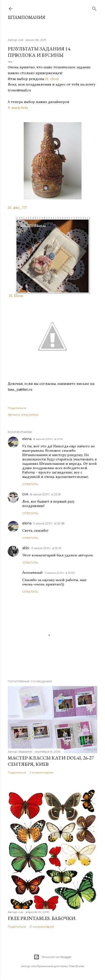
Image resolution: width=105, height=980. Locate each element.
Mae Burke (76, 966)
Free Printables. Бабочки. (42, 918)
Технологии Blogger (53, 957)
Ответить (30, 484)
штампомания (26, 17)
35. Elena (16, 296)
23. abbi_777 (17, 208)
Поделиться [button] (17, 408)
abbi (26, 548)
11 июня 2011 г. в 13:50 (60, 573)
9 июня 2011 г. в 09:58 (49, 523)
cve (25, 494)
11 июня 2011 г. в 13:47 (46, 548)
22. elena (52, 79)
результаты (30, 415)
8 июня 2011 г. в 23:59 (46, 494)
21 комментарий (42, 927)
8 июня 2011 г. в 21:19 (48, 439)
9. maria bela (18, 108)
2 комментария (41, 772)
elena (27, 439)
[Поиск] (94, 8)
